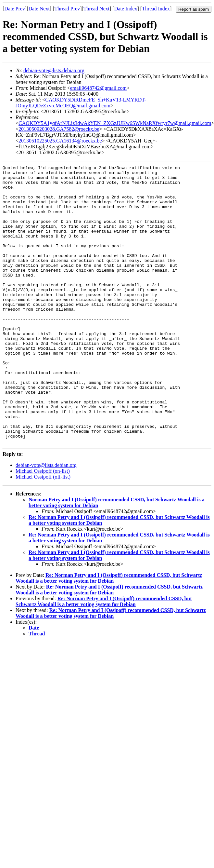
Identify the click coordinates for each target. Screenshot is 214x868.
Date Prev (15, 9)
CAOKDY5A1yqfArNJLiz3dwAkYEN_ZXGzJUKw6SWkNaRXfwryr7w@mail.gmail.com (115, 123)
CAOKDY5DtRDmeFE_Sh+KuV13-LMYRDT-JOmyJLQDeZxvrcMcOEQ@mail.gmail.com (81, 103)
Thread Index (156, 9)
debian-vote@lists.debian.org (54, 70)
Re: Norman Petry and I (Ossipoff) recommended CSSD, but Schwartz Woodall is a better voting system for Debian (109, 634)
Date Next (39, 9)
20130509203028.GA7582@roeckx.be (59, 129)
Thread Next (96, 9)
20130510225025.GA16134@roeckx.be (60, 141)
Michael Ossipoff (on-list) (43, 527)
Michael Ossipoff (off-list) (43, 532)
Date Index (126, 9)
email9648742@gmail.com (98, 88)
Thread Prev (67, 9)
